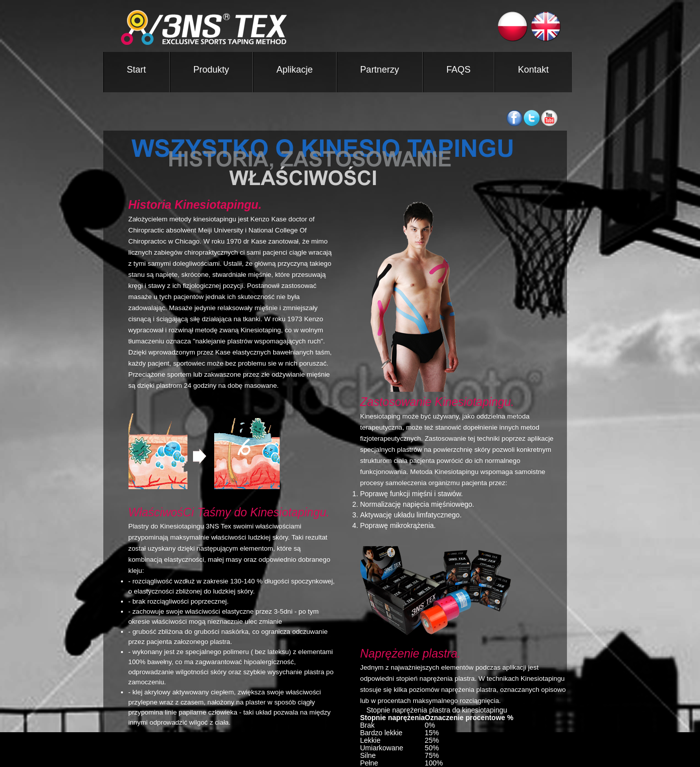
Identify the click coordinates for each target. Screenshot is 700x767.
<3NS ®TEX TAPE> (288, 27)
